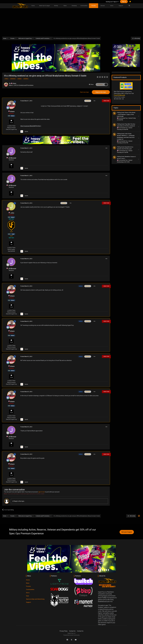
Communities (84, 6)
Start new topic (84, 92)
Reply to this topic (101, 92)
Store (112, 6)
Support (121, 6)
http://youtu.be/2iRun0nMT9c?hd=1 (31, 126)
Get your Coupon (127, 532)
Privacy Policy (64, 631)
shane (14, 83)
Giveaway (74, 6)
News (65, 6)
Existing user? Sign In (112, 2)
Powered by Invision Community (71, 635)
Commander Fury (123, 118)
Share (91, 84)
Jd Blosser (12, 158)
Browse (103, 6)
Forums (94, 6)
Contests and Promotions (26, 85)
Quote (26, 131)
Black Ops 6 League (45, 6)
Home (33, 6)
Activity (56, 6)
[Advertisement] (71, 21)
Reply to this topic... (19, 501)
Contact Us (72, 631)
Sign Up (124, 2)
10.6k (11, 122)
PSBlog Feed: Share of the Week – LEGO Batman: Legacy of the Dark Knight (126, 114)
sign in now (41, 492)
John (12, 213)
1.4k (11, 243)
